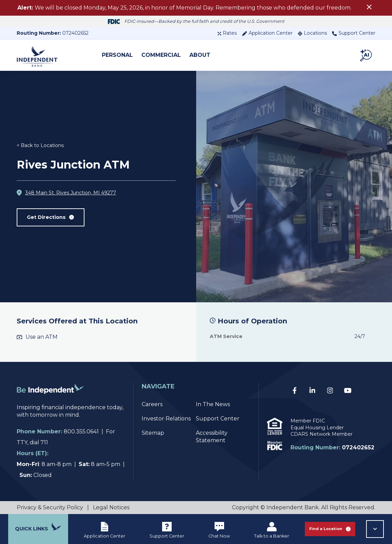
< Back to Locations (40, 147)
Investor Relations (166, 419)
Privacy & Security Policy (50, 507)
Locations (312, 33)
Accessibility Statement (212, 437)
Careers (152, 404)
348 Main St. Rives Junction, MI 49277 (71, 194)
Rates (227, 33)
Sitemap (153, 433)
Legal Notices (111, 507)
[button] (366, 55)
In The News (213, 404)
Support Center (354, 33)
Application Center (267, 33)
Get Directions (52, 219)
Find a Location (330, 529)
